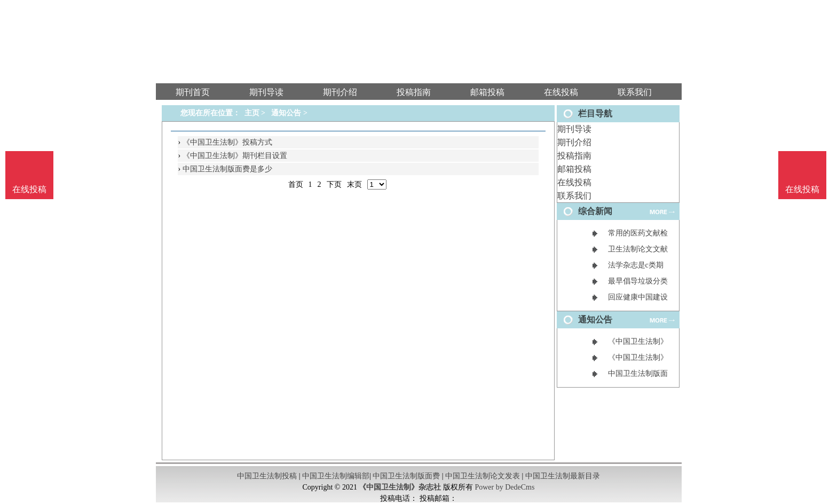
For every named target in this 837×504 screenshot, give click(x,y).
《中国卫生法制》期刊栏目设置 (235, 156)
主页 (252, 113)
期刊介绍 (574, 142)
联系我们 (574, 196)
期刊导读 (574, 129)
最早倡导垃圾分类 (638, 281)
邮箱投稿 (574, 169)
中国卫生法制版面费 (406, 476)
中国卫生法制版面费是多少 (227, 169)
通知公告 (286, 113)
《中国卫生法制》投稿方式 (227, 142)
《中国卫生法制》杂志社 (400, 487)
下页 (334, 184)
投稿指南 (574, 156)
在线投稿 (574, 182)
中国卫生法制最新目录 (563, 476)
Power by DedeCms (504, 487)
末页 (354, 184)
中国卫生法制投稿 (267, 476)
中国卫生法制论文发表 (483, 476)
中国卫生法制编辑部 (336, 476)
